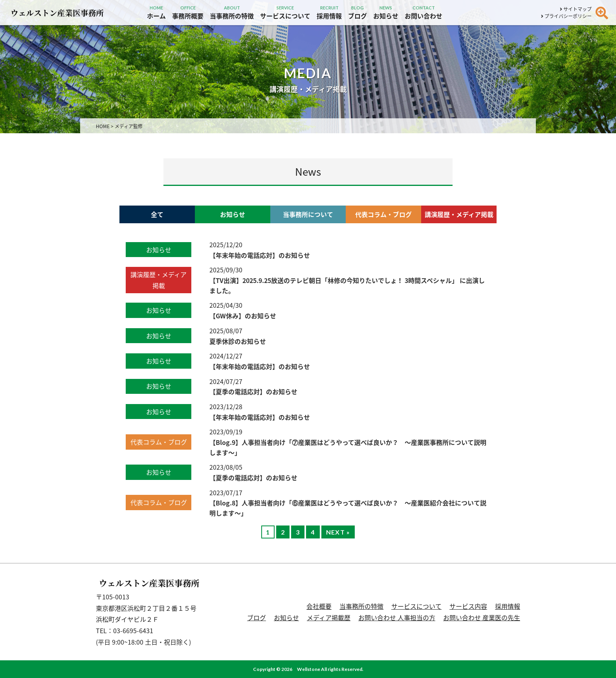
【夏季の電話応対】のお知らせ (253, 391)
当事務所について (308, 214)
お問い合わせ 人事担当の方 (397, 617)
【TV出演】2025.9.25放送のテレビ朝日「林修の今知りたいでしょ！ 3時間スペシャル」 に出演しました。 (347, 285)
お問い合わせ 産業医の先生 (482, 617)
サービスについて (416, 606)
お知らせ (233, 214)
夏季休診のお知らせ (238, 341)
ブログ (257, 617)
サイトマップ (576, 9)
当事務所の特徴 (361, 606)
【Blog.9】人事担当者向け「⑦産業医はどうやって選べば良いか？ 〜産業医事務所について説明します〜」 (348, 447)
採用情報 (508, 606)
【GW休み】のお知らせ (243, 316)
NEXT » (338, 532)
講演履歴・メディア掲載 (459, 214)
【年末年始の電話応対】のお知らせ (260, 255)
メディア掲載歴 (329, 617)
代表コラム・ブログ (383, 214)
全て (157, 214)
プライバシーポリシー (566, 16)
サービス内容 (468, 606)
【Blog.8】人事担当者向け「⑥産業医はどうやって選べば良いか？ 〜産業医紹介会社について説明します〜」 (348, 508)
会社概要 (319, 606)
